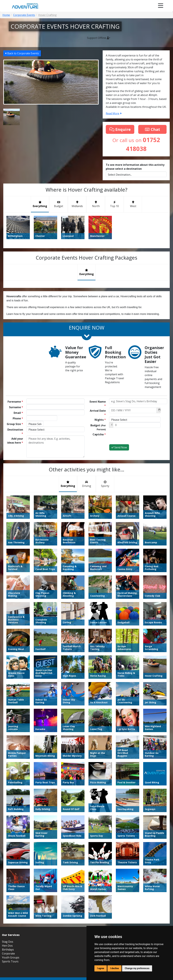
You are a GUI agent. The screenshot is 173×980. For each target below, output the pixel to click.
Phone (18, 418)
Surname (16, 407)
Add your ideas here (15, 441)
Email (18, 413)
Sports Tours (10, 961)
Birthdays (8, 950)
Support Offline (99, 38)
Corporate (8, 954)
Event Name (98, 404)
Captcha (99, 434)
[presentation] (134, 438)
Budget (98, 427)
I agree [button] (101, 968)
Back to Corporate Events (22, 53)
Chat (152, 129)
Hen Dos (7, 946)
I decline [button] (114, 968)
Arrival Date (98, 413)
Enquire (120, 129)
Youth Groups (11, 957)
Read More (114, 113)
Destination (15, 432)
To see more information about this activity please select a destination (135, 167)
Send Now (119, 447)
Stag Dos (8, 942)
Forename (15, 402)
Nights (100, 420)
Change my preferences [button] (137, 968)
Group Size (15, 424)
